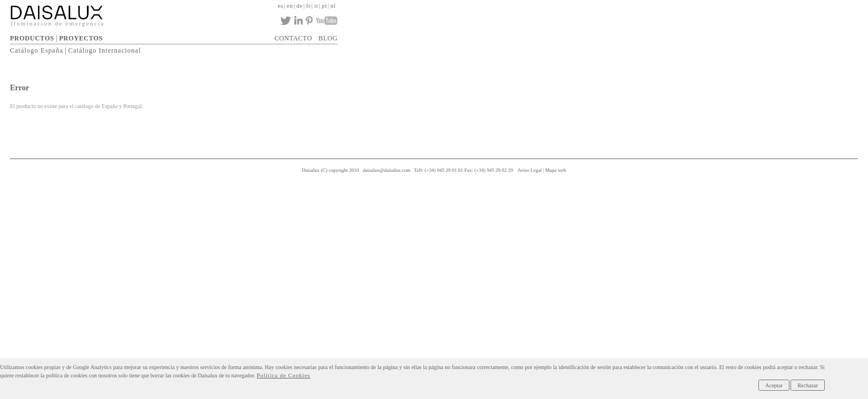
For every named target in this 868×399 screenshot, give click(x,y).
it (676, 5)
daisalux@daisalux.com (437, 166)
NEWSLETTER (654, 35)
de (656, 5)
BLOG (693, 35)
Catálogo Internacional (356, 48)
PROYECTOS (332, 35)
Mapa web (606, 166)
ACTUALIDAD (558, 35)
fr (667, 5)
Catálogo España (288, 48)
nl (697, 5)
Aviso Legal (580, 166)
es (634, 5)
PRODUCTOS (283, 35)
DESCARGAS (508, 35)
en (645, 5)
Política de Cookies (680, 367)
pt (686, 5)
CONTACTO (606, 35)
